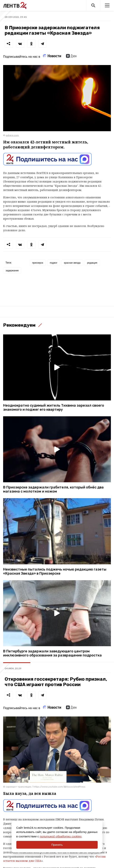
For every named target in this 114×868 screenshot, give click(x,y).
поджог (54, 263)
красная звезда (72, 263)
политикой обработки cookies (61, 836)
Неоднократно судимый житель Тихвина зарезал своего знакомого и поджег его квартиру (54, 408)
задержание (12, 271)
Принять (57, 845)
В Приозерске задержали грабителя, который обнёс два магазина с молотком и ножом (53, 489)
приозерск (38, 263)
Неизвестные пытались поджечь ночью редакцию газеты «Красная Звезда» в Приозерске (55, 572)
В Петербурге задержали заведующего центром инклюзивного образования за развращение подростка (52, 653)
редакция (92, 263)
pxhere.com (12, 135)
